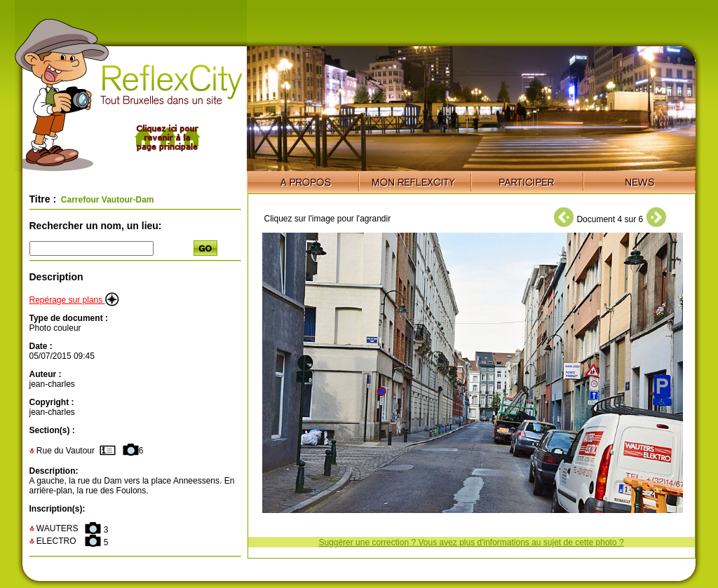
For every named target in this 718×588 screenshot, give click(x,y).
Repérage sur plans (74, 300)
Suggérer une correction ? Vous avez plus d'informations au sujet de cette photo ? (471, 542)
